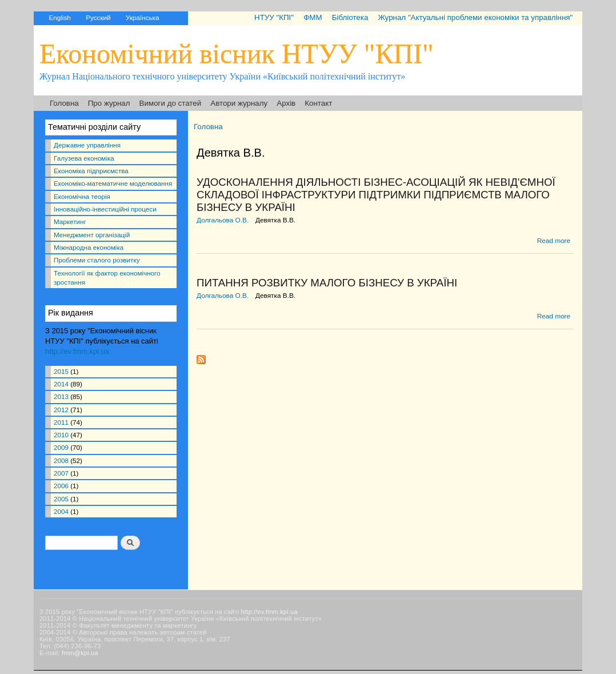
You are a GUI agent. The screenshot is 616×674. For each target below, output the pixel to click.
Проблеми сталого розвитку (97, 260)
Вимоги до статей (171, 103)
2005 (61, 499)
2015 (61, 371)
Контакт (318, 103)
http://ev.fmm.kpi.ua (77, 351)
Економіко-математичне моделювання (113, 183)
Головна (64, 103)
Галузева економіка (84, 158)
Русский (98, 17)
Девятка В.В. (275, 220)
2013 (61, 396)
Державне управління (87, 145)
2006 (61, 486)
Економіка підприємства (91, 171)
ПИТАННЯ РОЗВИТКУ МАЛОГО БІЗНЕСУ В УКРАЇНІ (327, 283)
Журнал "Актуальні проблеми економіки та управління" (475, 17)
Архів (286, 103)
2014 (61, 384)
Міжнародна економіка (89, 247)
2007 (61, 473)
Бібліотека (350, 17)
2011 (61, 422)
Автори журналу (239, 103)
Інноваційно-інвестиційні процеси (105, 209)
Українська (142, 17)
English (59, 17)
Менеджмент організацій (92, 235)
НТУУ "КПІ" (274, 17)
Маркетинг (70, 222)
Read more (554, 241)
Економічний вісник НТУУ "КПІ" (237, 53)
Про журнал (109, 103)
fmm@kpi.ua (80, 653)
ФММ (313, 17)
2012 (61, 410)
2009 (61, 447)
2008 (61, 460)
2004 (61, 511)
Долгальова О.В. (223, 220)
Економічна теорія (82, 196)
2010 (61, 435)
